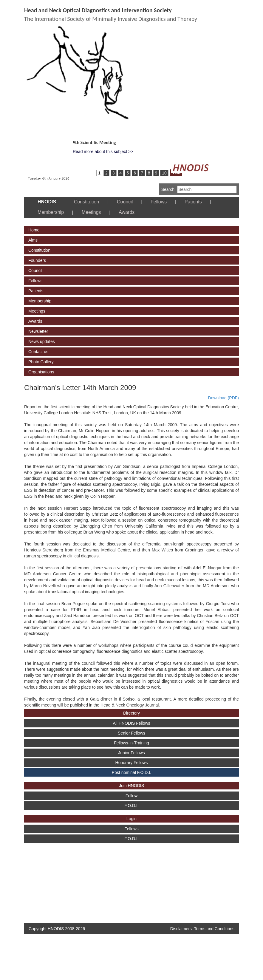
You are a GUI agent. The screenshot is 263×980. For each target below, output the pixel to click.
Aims (33, 240)
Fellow (131, 796)
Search (168, 189)
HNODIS (47, 202)
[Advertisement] (47, 880)
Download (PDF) (223, 398)
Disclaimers (181, 929)
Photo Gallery (41, 362)
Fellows (159, 202)
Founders (37, 260)
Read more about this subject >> (103, 152)
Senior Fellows (131, 733)
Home (34, 230)
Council (125, 202)
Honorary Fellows (132, 763)
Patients (193, 202)
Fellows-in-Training (131, 743)
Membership (51, 212)
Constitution (87, 202)
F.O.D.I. (131, 806)
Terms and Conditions (214, 929)
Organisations (41, 372)
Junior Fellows (131, 753)
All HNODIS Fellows (131, 723)
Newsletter (38, 331)
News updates (42, 341)
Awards (127, 212)
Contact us (38, 352)
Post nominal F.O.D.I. (131, 772)
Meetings (91, 212)
